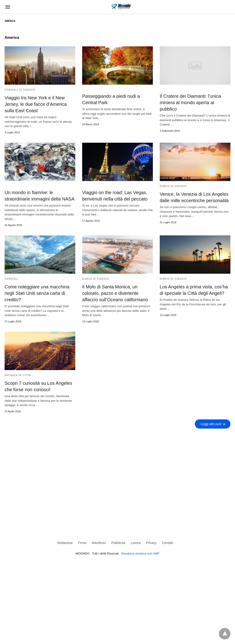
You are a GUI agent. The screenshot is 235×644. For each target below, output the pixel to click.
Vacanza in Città (18, 375)
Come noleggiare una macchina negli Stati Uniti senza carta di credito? (37, 293)
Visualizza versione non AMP (140, 553)
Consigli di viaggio (20, 90)
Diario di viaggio (173, 186)
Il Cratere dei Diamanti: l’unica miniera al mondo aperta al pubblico (190, 103)
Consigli (11, 279)
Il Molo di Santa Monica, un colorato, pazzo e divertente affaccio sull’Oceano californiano (115, 293)
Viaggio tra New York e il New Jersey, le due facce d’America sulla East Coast (36, 104)
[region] (117, 470)
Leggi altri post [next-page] (211, 424)
